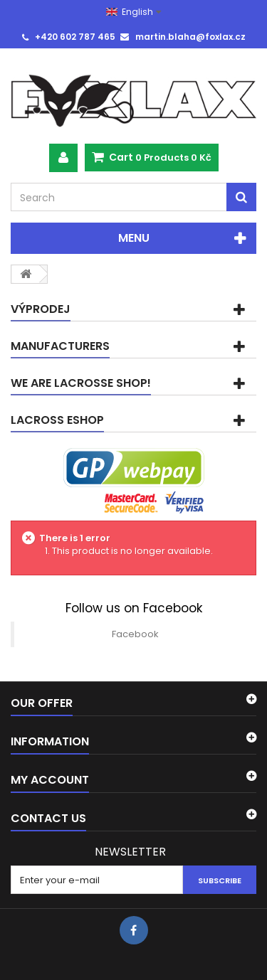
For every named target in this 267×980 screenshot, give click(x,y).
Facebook (135, 634)
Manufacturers (60, 346)
